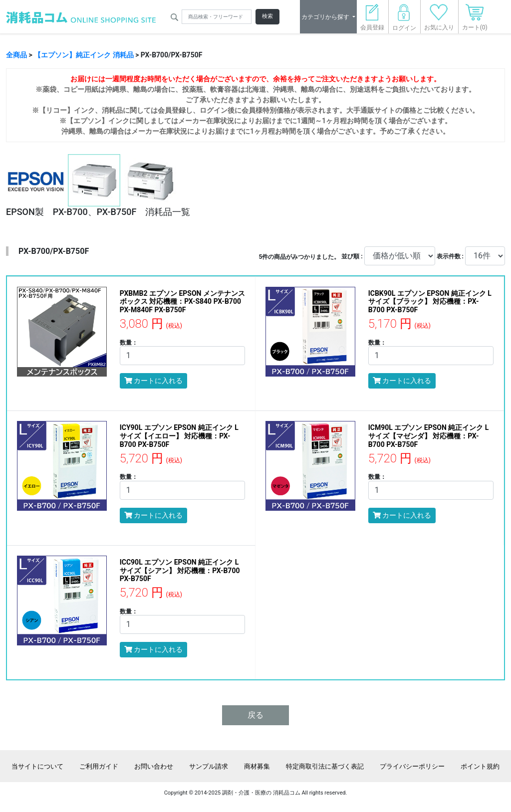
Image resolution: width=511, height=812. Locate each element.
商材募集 (257, 766)
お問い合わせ (154, 766)
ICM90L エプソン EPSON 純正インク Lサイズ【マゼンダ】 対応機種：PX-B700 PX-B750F (429, 436)
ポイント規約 (480, 766)
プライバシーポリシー (412, 766)
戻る (255, 715)
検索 (267, 16)
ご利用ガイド (99, 766)
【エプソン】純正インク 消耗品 (84, 55)
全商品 (16, 55)
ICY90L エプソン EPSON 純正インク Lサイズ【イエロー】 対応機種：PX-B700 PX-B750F (179, 436)
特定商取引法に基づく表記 (325, 766)
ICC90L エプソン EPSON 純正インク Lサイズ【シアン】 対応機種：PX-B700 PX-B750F (180, 571)
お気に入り (439, 20)
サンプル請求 (209, 766)
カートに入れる (153, 381)
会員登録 (372, 20)
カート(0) (475, 20)
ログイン (404, 20)
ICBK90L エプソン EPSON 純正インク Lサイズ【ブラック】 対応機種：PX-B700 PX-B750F (430, 302)
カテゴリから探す (326, 17)
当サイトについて (37, 766)
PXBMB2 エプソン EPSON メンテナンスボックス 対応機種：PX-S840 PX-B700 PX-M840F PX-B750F (182, 302)
